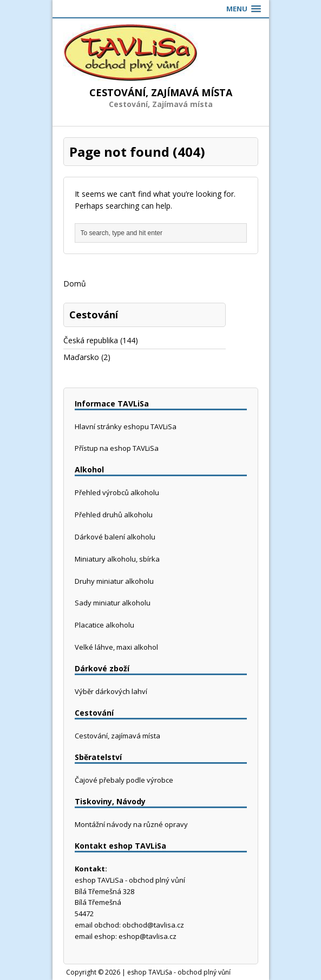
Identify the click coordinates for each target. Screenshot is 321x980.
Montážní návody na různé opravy (131, 824)
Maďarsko (81, 357)
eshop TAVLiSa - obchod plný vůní (179, 972)
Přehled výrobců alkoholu (117, 492)
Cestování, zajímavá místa (117, 736)
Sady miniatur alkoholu (113, 603)
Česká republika (91, 340)
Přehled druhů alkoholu (114, 515)
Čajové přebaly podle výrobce (124, 780)
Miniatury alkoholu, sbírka (117, 559)
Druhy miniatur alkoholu (114, 581)
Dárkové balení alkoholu (115, 537)
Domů (75, 284)
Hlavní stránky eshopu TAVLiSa (126, 426)
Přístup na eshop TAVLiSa (117, 448)
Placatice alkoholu (104, 625)
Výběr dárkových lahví (111, 691)
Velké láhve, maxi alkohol (116, 647)
